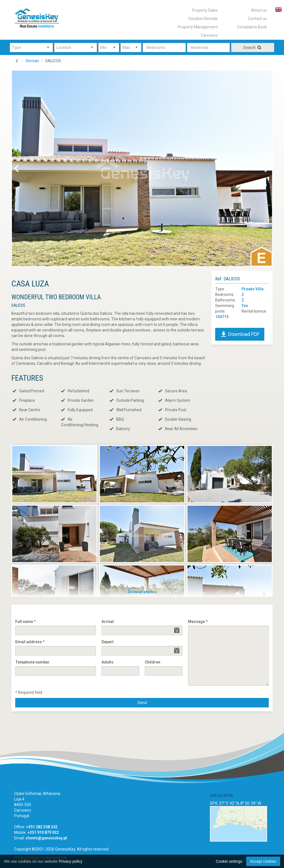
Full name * (25, 622)
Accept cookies (263, 861)
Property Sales (205, 10)
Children (153, 662)
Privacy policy (70, 861)
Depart (108, 642)
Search (253, 48)
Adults (107, 662)
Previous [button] (22, 170)
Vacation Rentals (203, 19)
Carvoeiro (209, 35)
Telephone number (32, 662)
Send (142, 703)
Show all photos (142, 592)
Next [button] (271, 170)
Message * (198, 622)
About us (259, 10)
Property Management (198, 27)
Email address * (30, 642)
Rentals (32, 61)
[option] (142, 168)
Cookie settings (229, 861)
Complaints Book (252, 27)
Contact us (257, 19)
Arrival (108, 622)
